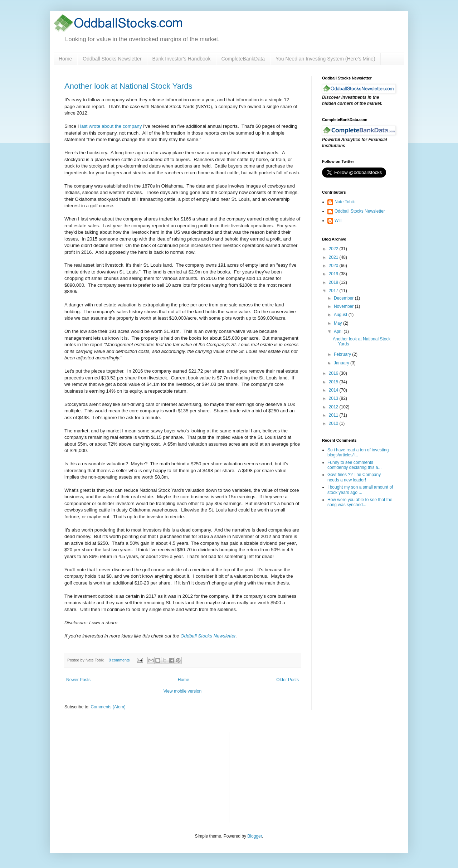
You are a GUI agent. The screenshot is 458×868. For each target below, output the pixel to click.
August (341, 315)
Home (65, 59)
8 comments (119, 660)
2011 (334, 415)
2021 (334, 257)
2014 (334, 390)
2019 (334, 274)
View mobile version (183, 691)
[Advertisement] (288, 776)
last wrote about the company (111, 126)
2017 (334, 291)
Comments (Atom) (108, 707)
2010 (334, 423)
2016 (334, 373)
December (344, 298)
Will (338, 220)
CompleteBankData (243, 59)
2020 (334, 266)
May (338, 323)
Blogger (255, 836)
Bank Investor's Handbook (182, 59)
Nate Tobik (345, 202)
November (344, 306)
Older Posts (288, 680)
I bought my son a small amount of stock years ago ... (360, 490)
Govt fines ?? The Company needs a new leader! (354, 477)
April (339, 331)
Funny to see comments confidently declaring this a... (354, 465)
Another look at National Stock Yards (128, 86)
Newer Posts (78, 680)
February (343, 354)
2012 (334, 407)
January (342, 363)
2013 (334, 398)
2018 (334, 282)
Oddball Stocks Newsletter (112, 59)
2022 (334, 249)
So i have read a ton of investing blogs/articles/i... (358, 452)
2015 (334, 382)
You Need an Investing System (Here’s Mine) (325, 59)
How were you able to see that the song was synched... (360, 502)
